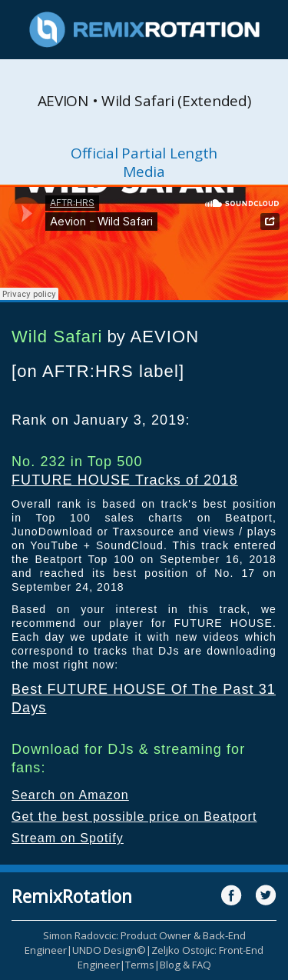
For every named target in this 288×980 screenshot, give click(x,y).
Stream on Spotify (68, 838)
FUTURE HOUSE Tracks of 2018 (125, 480)
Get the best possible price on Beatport (134, 817)
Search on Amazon (70, 795)
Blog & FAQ (185, 965)
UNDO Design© (109, 950)
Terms (140, 965)
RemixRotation (72, 896)
